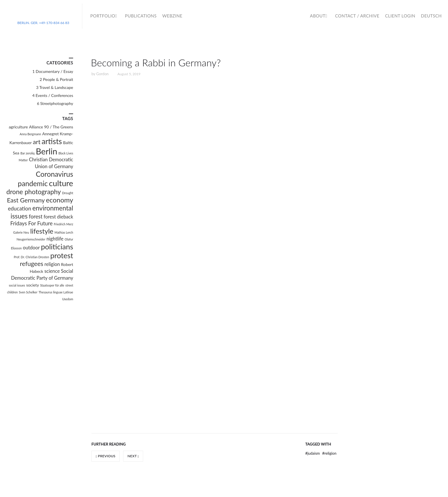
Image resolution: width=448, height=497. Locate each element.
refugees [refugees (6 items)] (32, 264)
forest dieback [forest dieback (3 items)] (58, 217)
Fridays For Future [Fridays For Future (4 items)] (31, 223)
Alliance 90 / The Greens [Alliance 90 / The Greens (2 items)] (51, 127)
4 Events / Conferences (53, 95)
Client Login (400, 16)
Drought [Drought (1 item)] (68, 193)
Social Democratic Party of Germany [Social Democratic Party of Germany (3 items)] (42, 275)
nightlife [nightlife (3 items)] (55, 239)
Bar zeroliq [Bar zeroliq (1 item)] (28, 153)
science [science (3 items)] (52, 271)
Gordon (102, 74)
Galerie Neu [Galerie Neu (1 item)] (21, 232)
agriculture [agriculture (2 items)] (18, 127)
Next (133, 456)
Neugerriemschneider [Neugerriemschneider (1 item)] (31, 239)
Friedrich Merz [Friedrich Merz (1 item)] (63, 224)
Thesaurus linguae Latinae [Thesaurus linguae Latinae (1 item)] (56, 292)
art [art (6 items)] (37, 142)
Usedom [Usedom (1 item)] (68, 299)
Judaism (313, 453)
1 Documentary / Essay (53, 71)
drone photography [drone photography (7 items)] (34, 192)
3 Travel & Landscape (55, 87)
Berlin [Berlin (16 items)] (46, 151)
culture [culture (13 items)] (61, 183)
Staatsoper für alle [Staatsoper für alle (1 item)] (52, 285)
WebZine (172, 16)
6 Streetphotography (55, 103)
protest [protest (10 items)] (62, 255)
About (318, 16)
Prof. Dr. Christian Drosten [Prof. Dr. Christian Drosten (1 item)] (31, 257)
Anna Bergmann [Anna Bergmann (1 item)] (30, 134)
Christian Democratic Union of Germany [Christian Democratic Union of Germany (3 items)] (51, 163)
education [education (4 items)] (20, 208)
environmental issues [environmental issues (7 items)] (42, 212)
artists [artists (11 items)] (52, 141)
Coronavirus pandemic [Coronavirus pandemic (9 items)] (45, 179)
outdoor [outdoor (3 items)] (31, 248)
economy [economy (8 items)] (60, 200)
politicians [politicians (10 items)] (57, 246)
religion (329, 453)
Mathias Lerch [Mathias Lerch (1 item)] (64, 232)
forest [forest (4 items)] (36, 216)
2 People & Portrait (56, 79)
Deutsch (431, 16)
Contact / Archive (357, 16)
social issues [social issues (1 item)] (17, 285)
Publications (141, 16)
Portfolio (103, 16)
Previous (106, 456)
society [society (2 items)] (33, 285)
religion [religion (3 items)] (52, 264)
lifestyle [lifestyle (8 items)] (42, 231)
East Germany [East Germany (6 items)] (26, 200)
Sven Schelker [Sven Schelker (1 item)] (28, 292)
